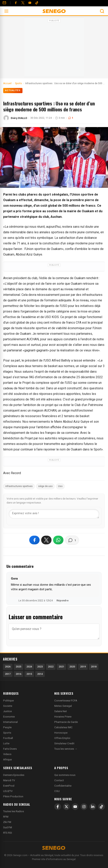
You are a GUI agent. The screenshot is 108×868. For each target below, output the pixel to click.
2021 (61, 667)
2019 (83, 667)
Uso (60, 486)
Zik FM (7, 822)
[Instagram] (84, 807)
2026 (8, 667)
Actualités (13, 90)
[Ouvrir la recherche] (102, 11)
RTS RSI (8, 833)
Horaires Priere (63, 717)
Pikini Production (13, 796)
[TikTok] (101, 807)
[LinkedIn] (93, 807)
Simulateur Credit (64, 743)
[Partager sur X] (46, 540)
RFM (6, 817)
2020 (72, 667)
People (7, 727)
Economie (9, 717)
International (10, 722)
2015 (29, 674)
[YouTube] (30, 3)
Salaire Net (61, 711)
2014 (40, 674)
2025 (18, 667)
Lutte (6, 743)
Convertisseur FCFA (66, 701)
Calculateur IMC (63, 727)
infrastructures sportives (19, 486)
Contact (59, 780)
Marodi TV (9, 780)
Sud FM (8, 827)
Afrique (7, 759)
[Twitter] (23, 3)
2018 (94, 667)
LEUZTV (8, 791)
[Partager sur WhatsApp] (58, 540)
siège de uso (45, 486)
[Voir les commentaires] (72, 540)
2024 (29, 667)
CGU (57, 791)
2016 (18, 674)
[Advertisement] (54, 48)
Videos (7, 754)
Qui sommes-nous (65, 775)
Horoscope (61, 733)
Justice (7, 711)
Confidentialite (63, 786)
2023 (40, 667)
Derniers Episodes (14, 775)
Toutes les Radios (14, 811)
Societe (8, 706)
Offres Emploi (62, 738)
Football (8, 738)
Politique (8, 701)
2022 (51, 667)
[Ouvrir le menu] (6, 11)
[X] (66, 807)
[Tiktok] (37, 3)
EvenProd (9, 786)
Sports (7, 733)
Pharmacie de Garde (66, 722)
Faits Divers (10, 749)
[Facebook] (16, 3)
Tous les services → (66, 749)
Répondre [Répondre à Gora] (63, 600)
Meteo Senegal (63, 706)
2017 (8, 674)
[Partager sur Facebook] (34, 540)
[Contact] (4, 3)
